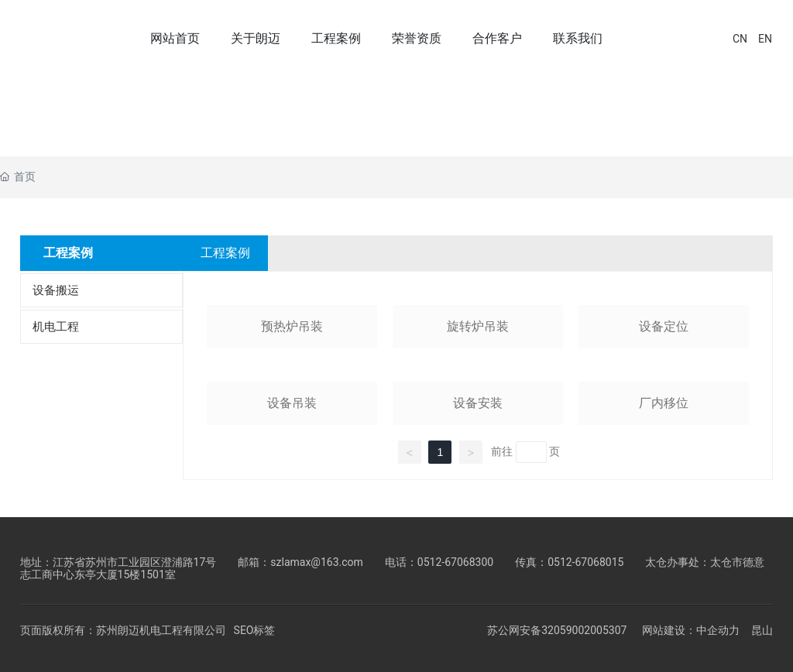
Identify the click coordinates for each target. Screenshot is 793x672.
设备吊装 (292, 403)
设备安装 (478, 403)
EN (765, 39)
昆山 (762, 631)
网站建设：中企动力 (691, 631)
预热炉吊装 (292, 326)
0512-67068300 (455, 562)
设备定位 (664, 326)
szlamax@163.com (317, 562)
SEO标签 (255, 630)
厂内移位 (664, 403)
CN (740, 39)
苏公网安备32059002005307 (557, 630)
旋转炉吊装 (478, 326)
